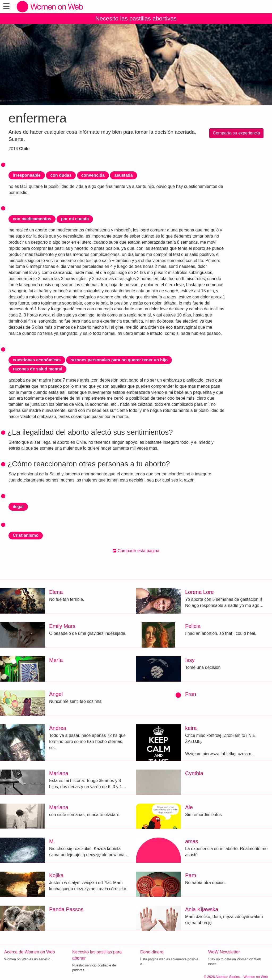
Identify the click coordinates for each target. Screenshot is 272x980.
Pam (191, 875)
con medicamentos (32, 219)
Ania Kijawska (202, 909)
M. (52, 841)
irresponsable (27, 175)
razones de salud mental (37, 369)
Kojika (56, 875)
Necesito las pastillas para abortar (97, 955)
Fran (191, 694)
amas (192, 841)
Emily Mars (62, 626)
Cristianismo (26, 535)
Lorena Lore (199, 592)
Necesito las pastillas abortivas (136, 18)
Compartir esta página (136, 551)
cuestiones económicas (37, 360)
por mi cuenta (75, 219)
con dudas (61, 175)
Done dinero (152, 952)
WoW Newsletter (224, 952)
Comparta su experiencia (236, 133)
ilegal (18, 507)
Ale (189, 807)
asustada (123, 175)
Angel (56, 694)
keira (191, 728)
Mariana (59, 773)
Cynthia (194, 773)
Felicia (193, 626)
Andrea (58, 728)
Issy (190, 660)
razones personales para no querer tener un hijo (119, 360)
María (56, 660)
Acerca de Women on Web (30, 952)
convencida (93, 175)
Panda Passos (66, 909)
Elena (56, 592)
